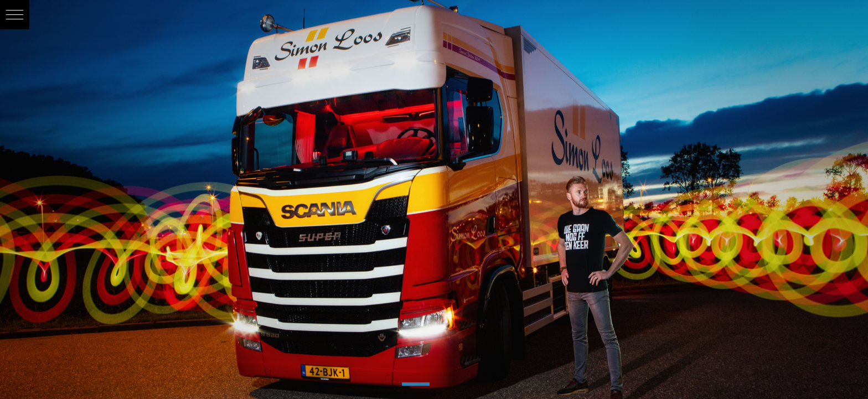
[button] (15, 15)
